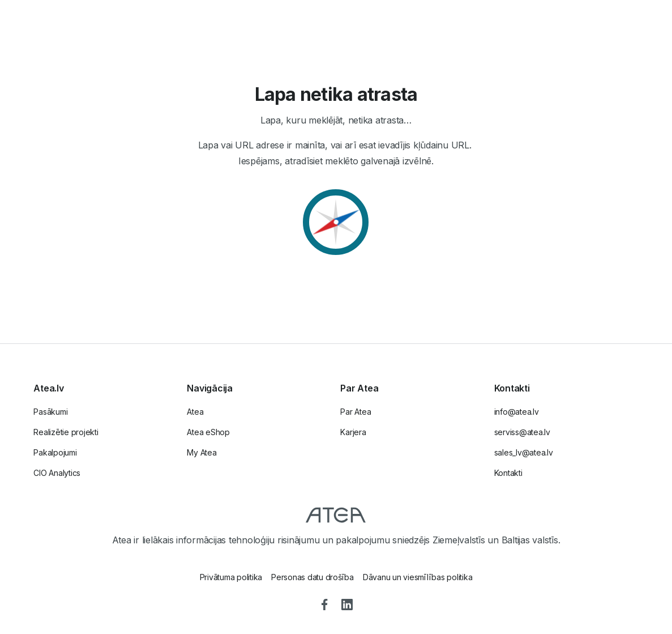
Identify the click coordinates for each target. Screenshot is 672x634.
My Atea (202, 452)
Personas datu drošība (313, 577)
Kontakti (508, 473)
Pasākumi (50, 412)
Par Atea (356, 412)
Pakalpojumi (55, 452)
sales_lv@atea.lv (524, 452)
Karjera (353, 432)
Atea (195, 412)
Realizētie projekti (66, 432)
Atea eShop (208, 432)
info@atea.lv (517, 412)
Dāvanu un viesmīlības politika (418, 577)
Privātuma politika (231, 577)
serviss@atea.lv (522, 432)
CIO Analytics (57, 473)
